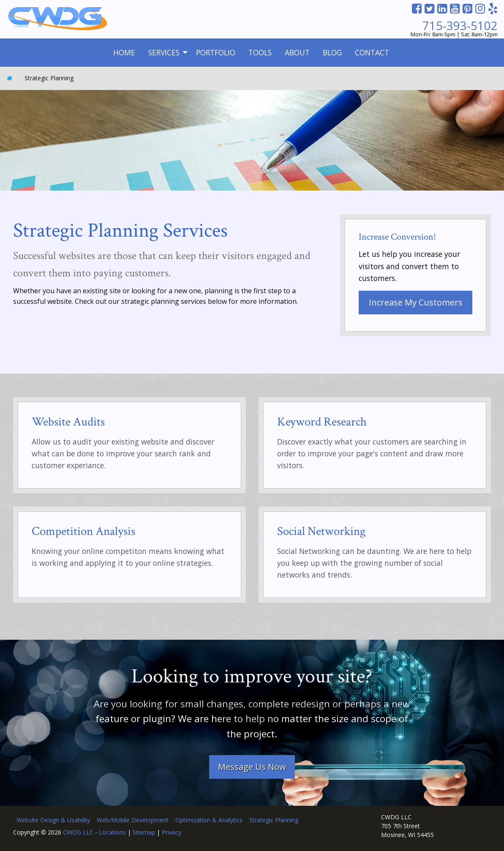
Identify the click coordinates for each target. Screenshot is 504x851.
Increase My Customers (416, 302)
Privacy (172, 832)
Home (124, 52)
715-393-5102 (460, 26)
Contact (372, 52)
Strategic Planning (274, 820)
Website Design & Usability (53, 820)
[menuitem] (124, 53)
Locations (112, 832)
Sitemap (144, 832)
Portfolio (216, 52)
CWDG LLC (78, 832)
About (297, 52)
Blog (332, 52)
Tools (260, 52)
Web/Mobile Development (133, 820)
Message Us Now (252, 767)
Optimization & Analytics (209, 820)
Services (164, 52)
